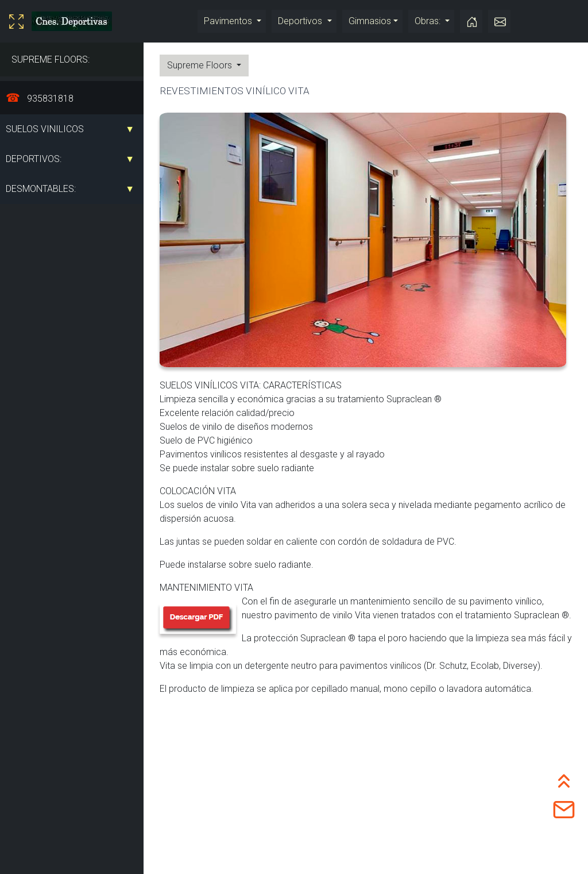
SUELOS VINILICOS (45, 129)
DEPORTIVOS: (34, 159)
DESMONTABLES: (41, 189)
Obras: (429, 21)
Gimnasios (370, 21)
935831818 (49, 99)
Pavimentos (229, 21)
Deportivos (301, 21)
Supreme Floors (201, 65)
